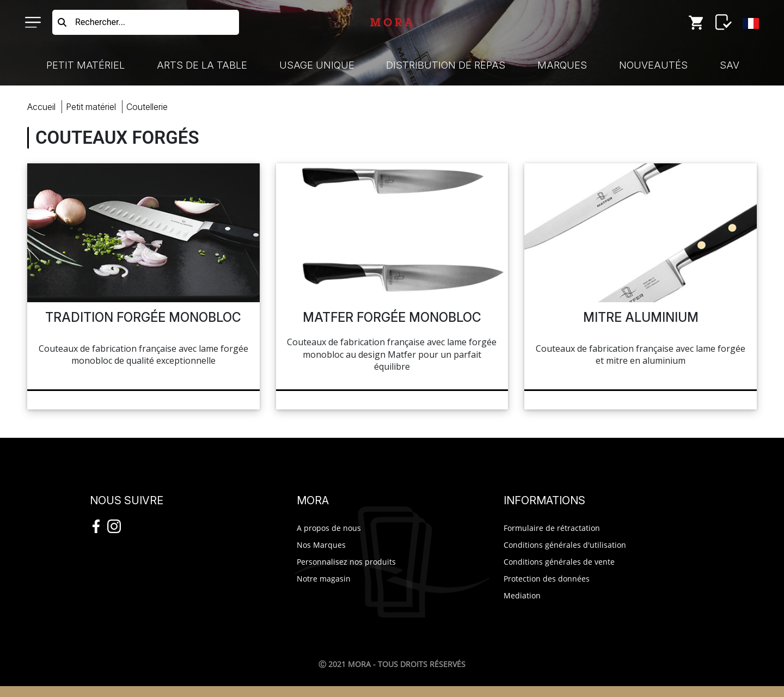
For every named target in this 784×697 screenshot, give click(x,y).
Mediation (522, 595)
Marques (562, 65)
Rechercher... (100, 22)
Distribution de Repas (446, 65)
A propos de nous (329, 528)
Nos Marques (321, 545)
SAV (730, 65)
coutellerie (147, 107)
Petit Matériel (85, 65)
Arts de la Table (202, 65)
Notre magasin (324, 579)
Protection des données (547, 579)
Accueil (41, 107)
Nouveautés (653, 65)
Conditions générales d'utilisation (565, 545)
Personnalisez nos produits (346, 562)
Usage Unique (317, 65)
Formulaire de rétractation (552, 528)
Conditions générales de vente (559, 562)
